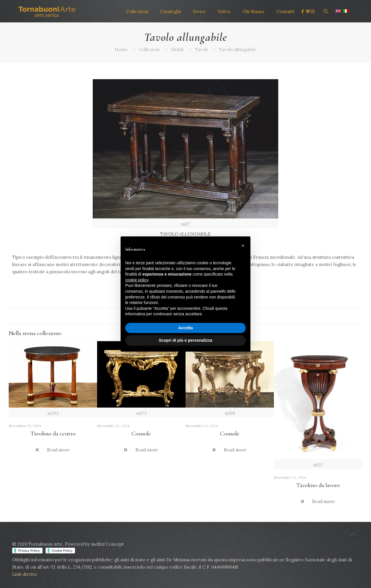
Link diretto (25, 574)
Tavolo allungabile (238, 49)
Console (141, 434)
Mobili (177, 49)
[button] (243, 246)
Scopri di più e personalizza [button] (185, 340)
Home (121, 49)
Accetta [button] (186, 328)
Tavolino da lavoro (318, 485)
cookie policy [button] (137, 280)
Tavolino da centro (53, 434)
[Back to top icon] (353, 534)
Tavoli (201, 49)
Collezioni (149, 49)
